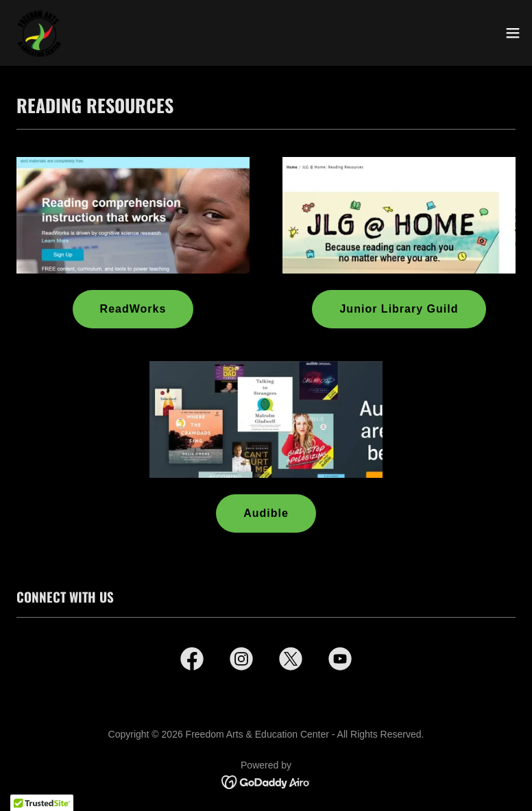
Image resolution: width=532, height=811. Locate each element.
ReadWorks (133, 309)
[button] (513, 33)
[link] (38, 33)
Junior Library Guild (399, 309)
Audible (266, 513)
